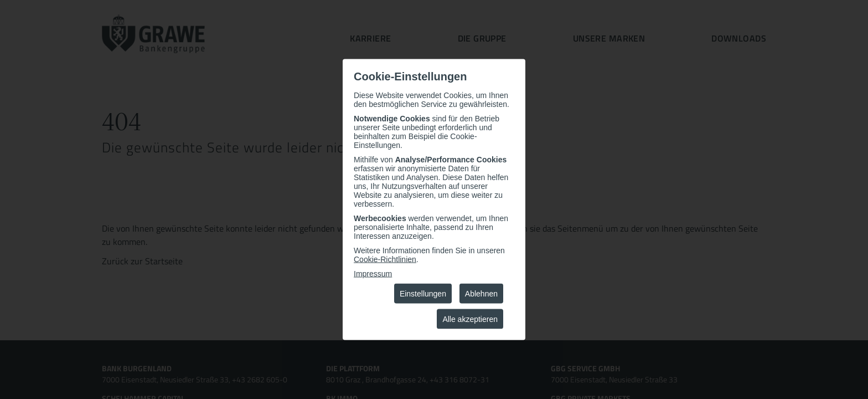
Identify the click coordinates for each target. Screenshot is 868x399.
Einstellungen (423, 294)
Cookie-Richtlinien (385, 259)
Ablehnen (481, 294)
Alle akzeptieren (470, 319)
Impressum (373, 274)
